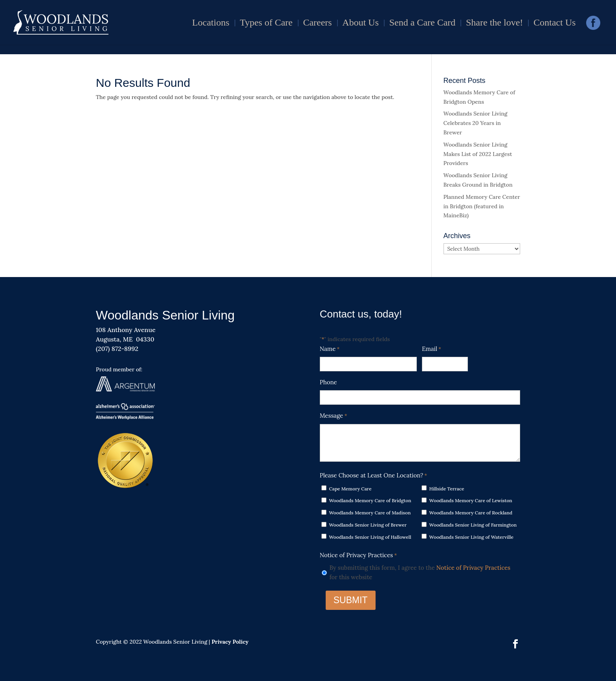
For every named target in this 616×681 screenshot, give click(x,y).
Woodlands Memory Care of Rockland (471, 513)
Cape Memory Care (350, 489)
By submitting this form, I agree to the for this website (420, 572)
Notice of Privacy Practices (474, 568)
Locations (211, 24)
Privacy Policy (230, 642)
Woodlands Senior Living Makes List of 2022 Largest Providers (478, 154)
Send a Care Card (423, 24)
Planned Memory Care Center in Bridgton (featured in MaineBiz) (482, 206)
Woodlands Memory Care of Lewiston (471, 500)
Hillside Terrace (447, 489)
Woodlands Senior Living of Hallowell (370, 537)
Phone (328, 382)
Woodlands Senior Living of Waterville (472, 537)
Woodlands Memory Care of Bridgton (370, 500)
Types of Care (266, 24)
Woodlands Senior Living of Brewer (368, 525)
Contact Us (555, 24)
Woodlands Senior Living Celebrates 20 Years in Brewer (476, 123)
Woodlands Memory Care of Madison (370, 513)
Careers (317, 24)
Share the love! (494, 24)
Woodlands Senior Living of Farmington (473, 525)
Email (432, 349)
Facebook (593, 26)
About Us (360, 24)
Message (334, 416)
